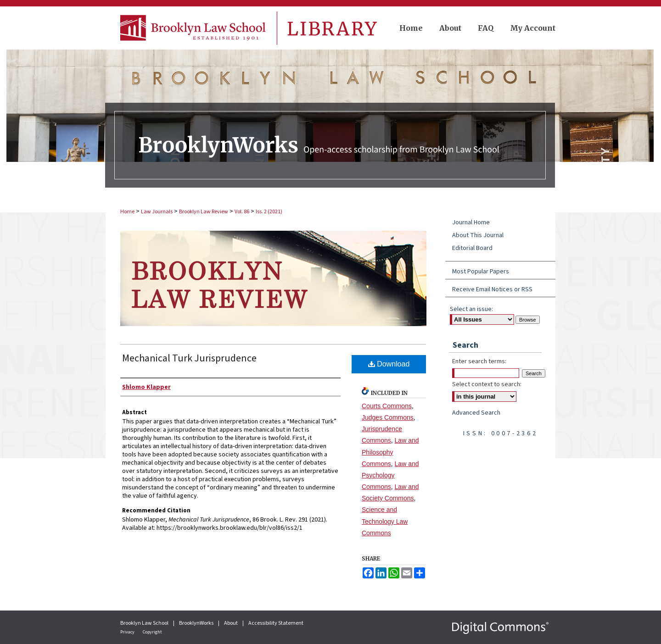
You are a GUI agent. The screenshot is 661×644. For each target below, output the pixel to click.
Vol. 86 (242, 212)
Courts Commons (387, 406)
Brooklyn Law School (145, 623)
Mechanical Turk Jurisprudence (189, 358)
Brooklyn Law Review (204, 212)
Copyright (152, 632)
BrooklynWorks (197, 623)
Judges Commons (388, 417)
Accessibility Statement (276, 623)
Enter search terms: (479, 361)
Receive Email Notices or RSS (492, 289)
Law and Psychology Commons (390, 475)
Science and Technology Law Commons (385, 521)
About (231, 623)
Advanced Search (476, 413)
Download (389, 364)
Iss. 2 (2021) (269, 212)
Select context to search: (487, 384)
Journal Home (471, 222)
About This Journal (478, 235)
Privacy (128, 632)
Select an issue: (471, 309)
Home (127, 212)
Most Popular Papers (481, 272)
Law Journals (157, 212)
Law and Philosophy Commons (390, 452)
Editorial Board (472, 248)
